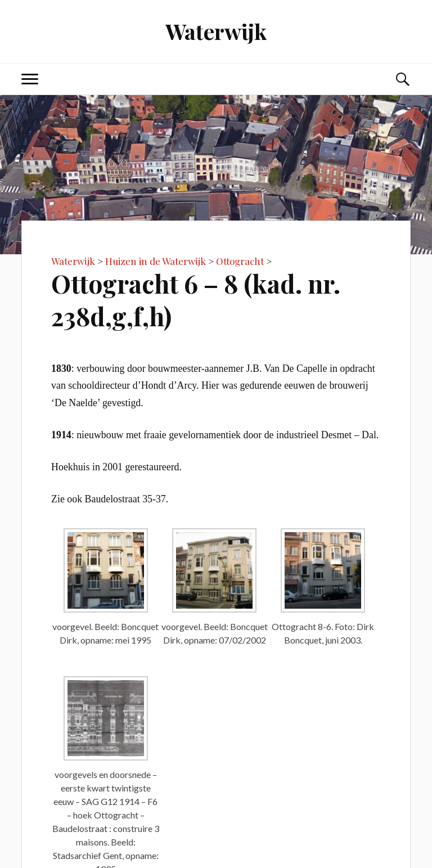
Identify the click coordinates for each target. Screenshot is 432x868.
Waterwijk (216, 31)
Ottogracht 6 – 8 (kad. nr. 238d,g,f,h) (196, 299)
